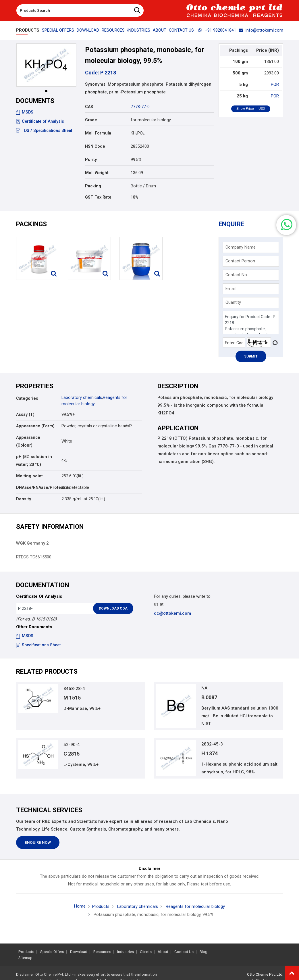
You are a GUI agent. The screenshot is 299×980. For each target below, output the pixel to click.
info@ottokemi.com (261, 30)
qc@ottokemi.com (172, 613)
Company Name (241, 247)
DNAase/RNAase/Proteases (36, 487)
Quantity (233, 302)
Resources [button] (113, 30)
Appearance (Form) (35, 426)
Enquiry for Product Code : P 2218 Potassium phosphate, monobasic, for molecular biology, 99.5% (251, 323)
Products (28, 30)
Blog (203, 952)
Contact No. (237, 275)
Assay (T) (25, 414)
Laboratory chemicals (82, 397)
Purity (91, 160)
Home (80, 906)
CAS (89, 107)
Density (24, 499)
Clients (146, 952)
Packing (93, 186)
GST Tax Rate (98, 197)
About (160, 30)
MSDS (25, 112)
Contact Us (181, 30)
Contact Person (240, 261)
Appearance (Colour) (28, 441)
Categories (27, 398)
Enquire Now (38, 842)
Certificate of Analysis (40, 121)
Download (88, 30)
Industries (139, 30)
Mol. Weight (97, 173)
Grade (91, 120)
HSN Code (95, 146)
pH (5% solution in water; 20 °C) (34, 461)
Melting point (29, 476)
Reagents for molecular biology (195, 907)
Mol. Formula (98, 133)
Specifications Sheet (38, 645)
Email (230, 289)
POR (275, 84)
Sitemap (25, 958)
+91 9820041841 (217, 30)
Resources (102, 952)
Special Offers (58, 30)
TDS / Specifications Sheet (44, 130)
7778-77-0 (140, 107)
